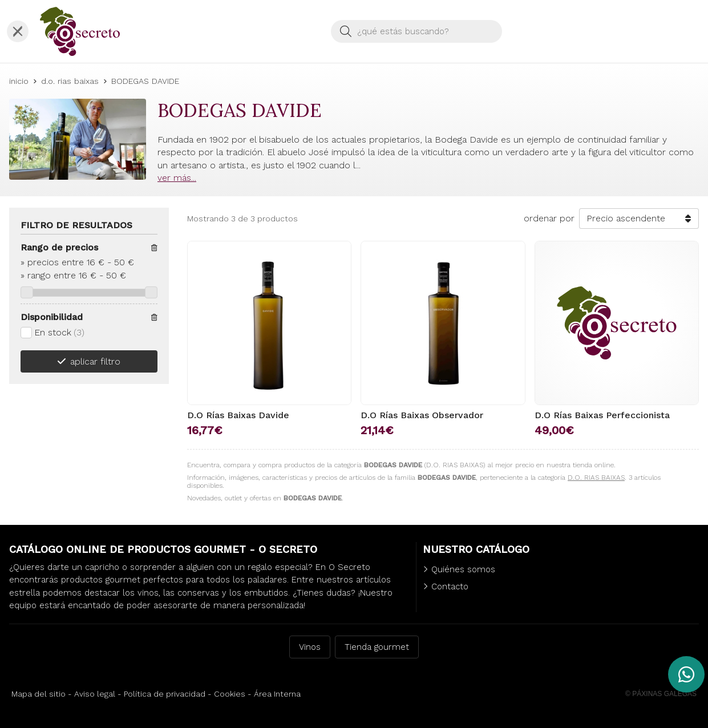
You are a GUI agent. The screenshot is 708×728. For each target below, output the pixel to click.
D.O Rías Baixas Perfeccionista (602, 415)
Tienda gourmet (377, 647)
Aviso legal (95, 694)
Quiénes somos (463, 569)
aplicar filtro (95, 361)
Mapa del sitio (39, 694)
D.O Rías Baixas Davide (238, 415)
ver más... (177, 178)
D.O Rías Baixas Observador (422, 415)
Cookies (230, 694)
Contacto (450, 587)
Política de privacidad (165, 694)
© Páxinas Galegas (661, 694)
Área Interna (277, 694)
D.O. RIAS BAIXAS (596, 478)
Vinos (310, 647)
